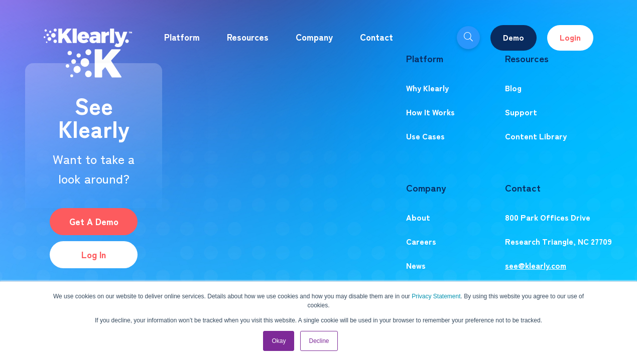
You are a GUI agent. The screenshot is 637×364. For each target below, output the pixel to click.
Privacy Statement (436, 296)
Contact (376, 37)
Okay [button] (279, 341)
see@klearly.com (536, 265)
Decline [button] (319, 341)
